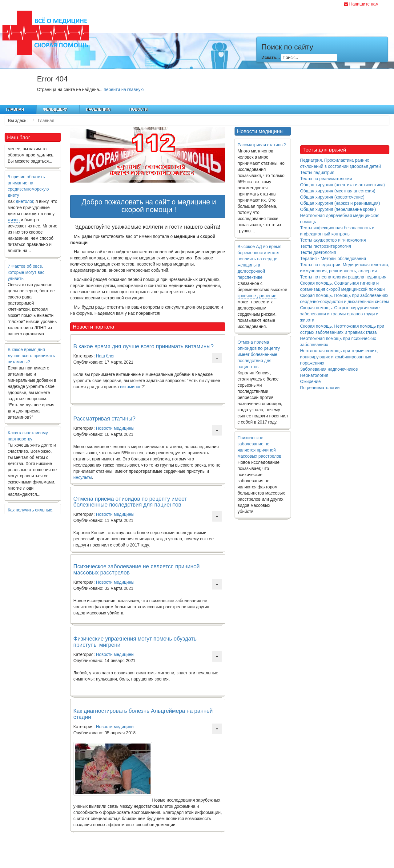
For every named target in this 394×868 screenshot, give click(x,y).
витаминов (131, 387)
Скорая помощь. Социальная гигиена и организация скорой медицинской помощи (342, 286)
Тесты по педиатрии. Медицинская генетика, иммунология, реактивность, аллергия (345, 268)
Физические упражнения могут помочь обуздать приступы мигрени (135, 642)
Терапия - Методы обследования (333, 258)
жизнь (14, 222)
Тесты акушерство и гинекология (333, 240)
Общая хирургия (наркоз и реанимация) (340, 203)
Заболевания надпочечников (329, 369)
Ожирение (310, 381)
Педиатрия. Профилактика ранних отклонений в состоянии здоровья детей (340, 163)
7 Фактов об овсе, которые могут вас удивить (26, 274)
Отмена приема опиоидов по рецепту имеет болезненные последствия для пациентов (130, 502)
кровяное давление (257, 296)
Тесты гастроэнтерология (326, 246)
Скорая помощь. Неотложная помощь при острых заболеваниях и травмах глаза (342, 329)
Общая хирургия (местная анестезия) (338, 191)
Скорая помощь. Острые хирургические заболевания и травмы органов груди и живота (340, 314)
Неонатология (314, 375)
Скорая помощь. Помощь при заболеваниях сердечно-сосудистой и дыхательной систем (344, 298)
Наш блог (106, 356)
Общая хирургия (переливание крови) (338, 209)
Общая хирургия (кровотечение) (332, 197)
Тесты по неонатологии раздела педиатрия (343, 277)
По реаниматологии (320, 388)
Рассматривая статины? (104, 419)
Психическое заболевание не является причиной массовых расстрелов (136, 570)
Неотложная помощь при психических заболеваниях (338, 341)
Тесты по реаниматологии (326, 179)
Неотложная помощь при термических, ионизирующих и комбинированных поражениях (339, 357)
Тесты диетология (318, 252)
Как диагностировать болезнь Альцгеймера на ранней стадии (143, 714)
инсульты (82, 477)
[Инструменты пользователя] (217, 358)
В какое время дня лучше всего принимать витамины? (31, 358)
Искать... (271, 57)
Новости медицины (115, 428)
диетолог (24, 203)
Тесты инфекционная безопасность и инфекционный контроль (337, 231)
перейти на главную (124, 89)
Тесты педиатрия (317, 172)
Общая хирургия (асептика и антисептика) (342, 185)
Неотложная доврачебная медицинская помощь (340, 219)
